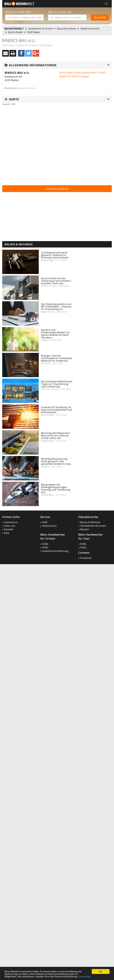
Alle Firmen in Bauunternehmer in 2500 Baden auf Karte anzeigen (82, 74)
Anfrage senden (57, 189)
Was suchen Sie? (18, 12)
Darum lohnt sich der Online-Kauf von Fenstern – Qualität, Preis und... (57, 281)
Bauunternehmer (67, 29)
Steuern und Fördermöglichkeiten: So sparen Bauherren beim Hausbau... (55, 334)
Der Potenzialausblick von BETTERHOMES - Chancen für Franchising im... (56, 307)
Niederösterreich (90, 29)
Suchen (100, 17)
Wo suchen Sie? (60, 12)
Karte (12, 99)
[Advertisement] (34, 145)
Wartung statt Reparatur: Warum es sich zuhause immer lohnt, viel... (56, 435)
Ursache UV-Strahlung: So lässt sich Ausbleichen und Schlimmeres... (56, 410)
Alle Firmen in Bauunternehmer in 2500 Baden (27, 45)
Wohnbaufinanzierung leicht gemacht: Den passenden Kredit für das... (57, 461)
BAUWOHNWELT (14, 29)
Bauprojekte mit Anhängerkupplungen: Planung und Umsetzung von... (56, 488)
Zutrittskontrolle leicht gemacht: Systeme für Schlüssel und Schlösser (55, 255)
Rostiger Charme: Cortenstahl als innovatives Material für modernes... (57, 358)
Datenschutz (85, 977)
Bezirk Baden (15, 32)
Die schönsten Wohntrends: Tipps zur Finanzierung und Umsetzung (57, 384)
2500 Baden (34, 32)
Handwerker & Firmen (40, 29)
